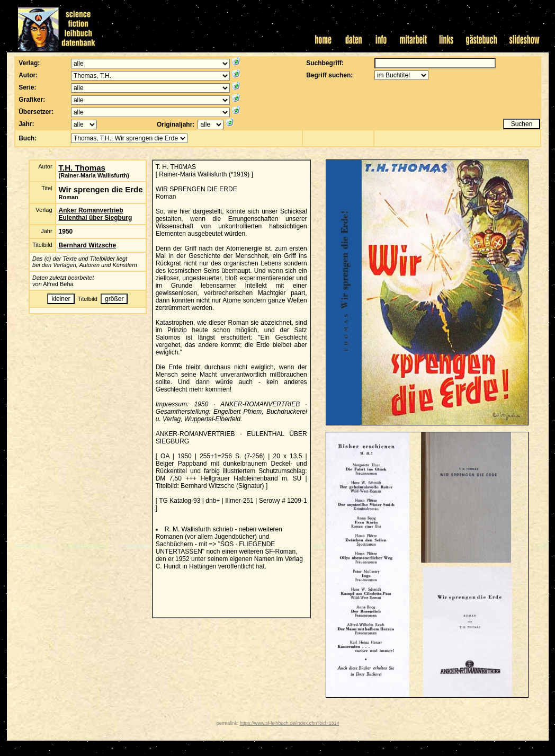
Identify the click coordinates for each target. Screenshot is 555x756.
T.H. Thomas (82, 168)
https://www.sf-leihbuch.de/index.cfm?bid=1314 (290, 723)
